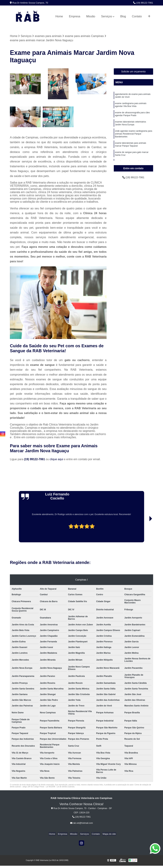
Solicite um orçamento (133, 72)
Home (59, 16)
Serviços (106, 16)
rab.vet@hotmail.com (82, 823)
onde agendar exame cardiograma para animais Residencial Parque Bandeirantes (134, 138)
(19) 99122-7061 (143, 3)
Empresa (75, 16)
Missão (91, 16)
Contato (137, 16)
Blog (123, 16)
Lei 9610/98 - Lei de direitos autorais (60, 787)
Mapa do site (106, 834)
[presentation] (20, 532)
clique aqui (56, 459)
